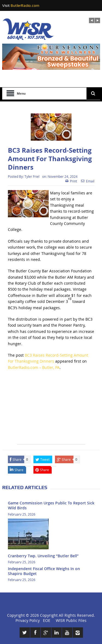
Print (71, 181)
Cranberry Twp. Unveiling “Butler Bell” (43, 556)
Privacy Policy (28, 620)
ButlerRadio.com (25, 5)
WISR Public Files (71, 620)
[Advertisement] (51, 410)
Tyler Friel (32, 176)
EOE (46, 620)
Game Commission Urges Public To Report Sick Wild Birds (51, 505)
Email (88, 181)
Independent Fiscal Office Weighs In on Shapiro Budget (44, 571)
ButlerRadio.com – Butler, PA (34, 367)
